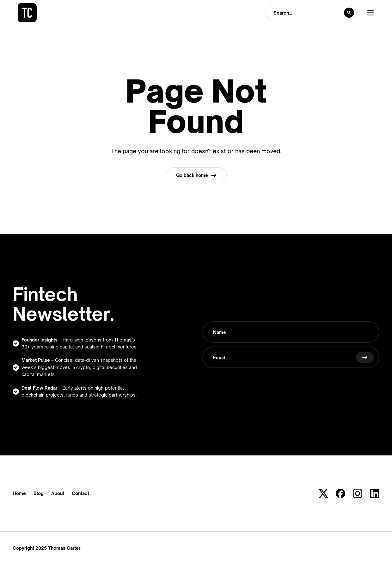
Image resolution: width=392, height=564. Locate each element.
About (58, 493)
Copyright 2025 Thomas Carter (46, 548)
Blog (39, 493)
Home (19, 493)
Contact (80, 493)
